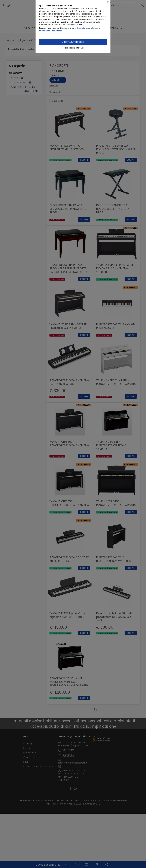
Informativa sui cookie (80, 28)
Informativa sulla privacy (51, 31)
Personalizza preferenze (73, 48)
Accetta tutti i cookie (73, 42)
